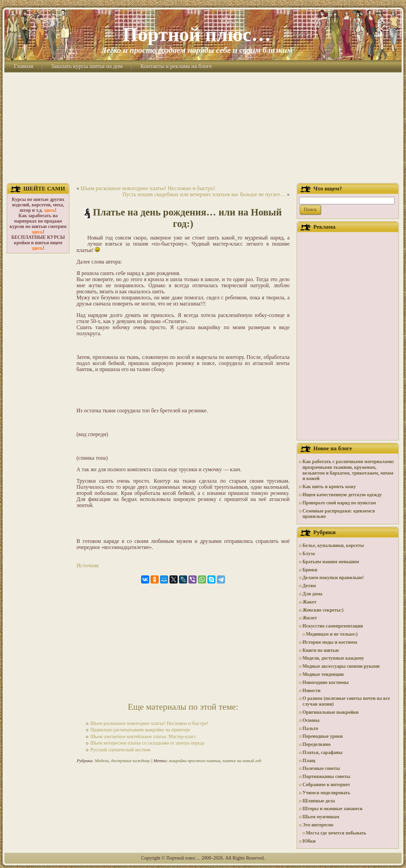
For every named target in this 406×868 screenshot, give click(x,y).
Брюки (310, 570)
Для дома (312, 594)
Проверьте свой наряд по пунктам (339, 503)
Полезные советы (321, 768)
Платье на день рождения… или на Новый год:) (187, 218)
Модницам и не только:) (332, 634)
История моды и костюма (330, 642)
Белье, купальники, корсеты (333, 545)
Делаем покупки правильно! (333, 578)
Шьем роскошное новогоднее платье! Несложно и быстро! (148, 188)
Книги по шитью (321, 650)
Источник (88, 565)
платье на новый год (242, 761)
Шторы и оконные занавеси (332, 809)
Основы (311, 720)
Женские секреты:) (323, 610)
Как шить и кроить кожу (329, 487)
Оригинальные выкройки (331, 712)
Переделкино (317, 744)
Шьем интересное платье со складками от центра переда (147, 743)
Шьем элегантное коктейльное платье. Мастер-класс (143, 737)
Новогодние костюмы (326, 682)
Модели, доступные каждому (122, 761)
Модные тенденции (323, 674)
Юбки (309, 841)
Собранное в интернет (326, 785)
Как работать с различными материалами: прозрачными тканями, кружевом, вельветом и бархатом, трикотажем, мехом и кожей (348, 470)
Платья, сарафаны (322, 752)
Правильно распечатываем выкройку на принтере (140, 730)
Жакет (309, 602)
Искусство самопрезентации (333, 626)
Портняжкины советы (326, 776)
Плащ (309, 761)
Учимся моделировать (326, 793)
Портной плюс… (197, 34)
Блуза (309, 554)
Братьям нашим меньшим (331, 562)
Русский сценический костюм (120, 750)
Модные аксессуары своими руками (341, 666)
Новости (311, 691)
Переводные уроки (323, 736)
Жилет (310, 618)
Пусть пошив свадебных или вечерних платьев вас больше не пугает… (204, 194)
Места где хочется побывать (336, 833)
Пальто (310, 728)
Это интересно (318, 825)
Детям (309, 586)
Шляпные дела (319, 801)
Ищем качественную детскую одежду (342, 495)
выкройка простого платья (195, 761)
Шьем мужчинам (321, 817)
